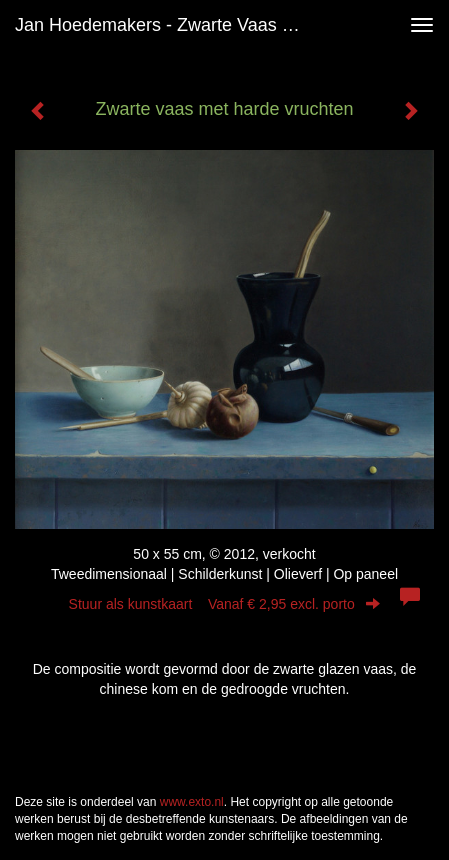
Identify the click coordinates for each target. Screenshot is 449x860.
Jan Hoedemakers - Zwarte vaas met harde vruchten (170, 25)
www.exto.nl (192, 802)
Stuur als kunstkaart (225, 604)
